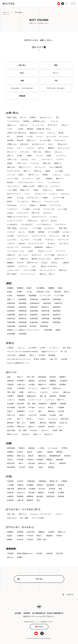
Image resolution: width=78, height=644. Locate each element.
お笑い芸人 (22, 65)
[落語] (9, 283)
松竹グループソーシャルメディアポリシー (39, 616)
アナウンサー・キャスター (56, 88)
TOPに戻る (39, 579)
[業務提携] (11, 549)
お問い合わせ (39, 627)
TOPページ (6, 13)
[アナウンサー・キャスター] (20, 527)
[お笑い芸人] (12, 113)
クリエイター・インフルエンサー (22, 88)
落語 (56, 65)
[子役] (9, 476)
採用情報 (27, 613)
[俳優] (9, 443)
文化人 (22, 73)
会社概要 (18, 613)
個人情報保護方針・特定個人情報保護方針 (48, 613)
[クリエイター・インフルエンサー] (23, 509)
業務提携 (22, 96)
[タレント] (11, 372)
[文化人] (10, 343)
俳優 (22, 81)
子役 (56, 81)
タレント (56, 73)
